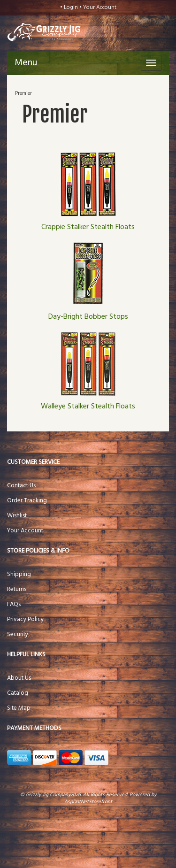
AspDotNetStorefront (88, 802)
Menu (26, 63)
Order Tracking (27, 501)
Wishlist (17, 516)
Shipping (19, 574)
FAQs (14, 604)
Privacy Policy (25, 619)
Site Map (19, 708)
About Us (19, 678)
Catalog (18, 693)
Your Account (100, 8)
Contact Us (21, 486)
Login (71, 8)
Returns (17, 589)
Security (18, 634)
